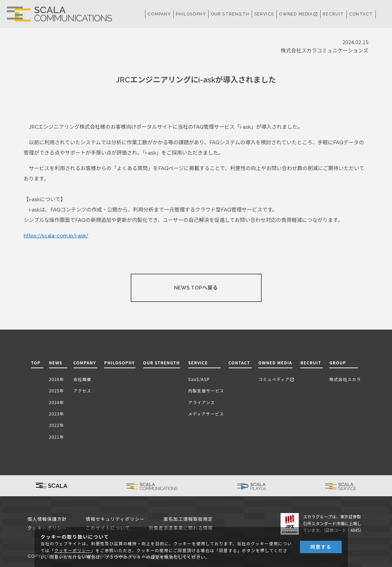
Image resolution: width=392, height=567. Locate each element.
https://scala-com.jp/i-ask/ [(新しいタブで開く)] (56, 236)
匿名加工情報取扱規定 (188, 519)
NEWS (57, 363)
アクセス (82, 390)
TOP (36, 363)
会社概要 (82, 379)
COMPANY (159, 14)
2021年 (57, 437)
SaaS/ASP (199, 379)
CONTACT (361, 14)
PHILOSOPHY (191, 14)
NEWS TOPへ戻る (196, 288)
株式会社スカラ (345, 379)
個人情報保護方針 (47, 519)
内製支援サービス (206, 390)
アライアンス (202, 402)
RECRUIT (333, 14)
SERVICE (198, 363)
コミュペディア (276, 379)
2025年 (57, 390)
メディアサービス (206, 414)
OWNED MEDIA (298, 14)
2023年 (57, 414)
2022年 (57, 425)
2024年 (57, 402)
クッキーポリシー (72, 551)
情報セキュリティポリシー (115, 519)
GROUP (338, 363)
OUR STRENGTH (230, 14)
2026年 (57, 379)
